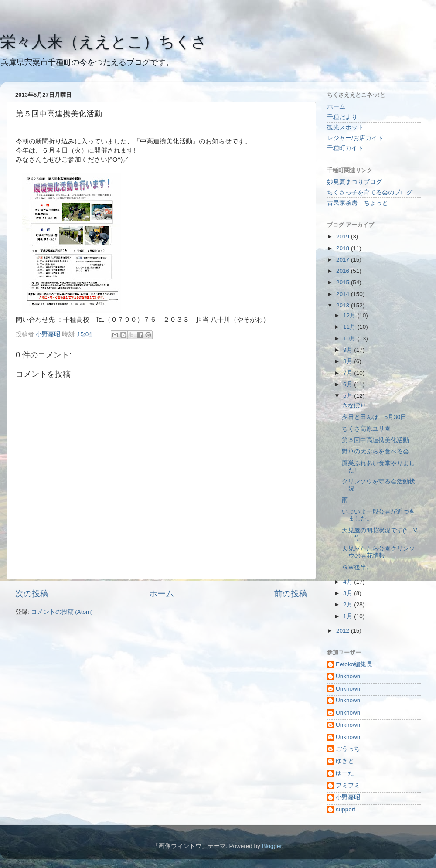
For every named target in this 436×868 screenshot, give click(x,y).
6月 (349, 384)
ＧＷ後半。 (357, 567)
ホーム (162, 594)
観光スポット (345, 128)
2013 (344, 305)
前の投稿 (291, 594)
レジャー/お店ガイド (355, 138)
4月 (349, 582)
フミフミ (348, 785)
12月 (350, 315)
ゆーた (345, 773)
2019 (344, 237)
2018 (344, 248)
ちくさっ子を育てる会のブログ (370, 192)
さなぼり (354, 406)
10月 (350, 339)
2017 (344, 260)
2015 (344, 282)
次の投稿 (32, 594)
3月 (349, 593)
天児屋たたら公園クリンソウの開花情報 (378, 552)
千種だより (342, 117)
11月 (350, 327)
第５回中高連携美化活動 (375, 440)
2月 (349, 604)
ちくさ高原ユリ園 (366, 429)
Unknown (348, 676)
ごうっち (348, 749)
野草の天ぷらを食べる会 (375, 451)
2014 (344, 294)
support (346, 809)
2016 (344, 271)
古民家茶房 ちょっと (358, 203)
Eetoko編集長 (354, 664)
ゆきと (345, 761)
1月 (349, 616)
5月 (349, 396)
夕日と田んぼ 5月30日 (374, 417)
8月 (349, 361)
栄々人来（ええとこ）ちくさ (104, 42)
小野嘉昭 (348, 797)
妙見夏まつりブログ (354, 182)
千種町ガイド (345, 148)
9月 (349, 350)
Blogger (272, 846)
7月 (349, 373)
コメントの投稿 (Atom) (62, 612)
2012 (344, 631)
